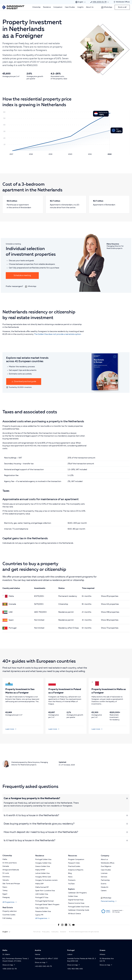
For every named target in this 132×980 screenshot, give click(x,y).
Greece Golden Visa (43, 866)
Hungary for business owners (46, 880)
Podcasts (72, 880)
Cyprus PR (39, 915)
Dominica (6, 877)
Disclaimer (63, 932)
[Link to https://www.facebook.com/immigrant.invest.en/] (59, 925)
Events (104, 884)
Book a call (122, 7)
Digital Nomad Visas (76, 900)
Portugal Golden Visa (43, 860)
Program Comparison (76, 860)
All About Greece (74, 914)
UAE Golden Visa (42, 894)
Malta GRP (39, 884)
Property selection (10, 911)
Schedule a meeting (22, 275)
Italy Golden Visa (42, 908)
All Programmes (10, 902)
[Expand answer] (127, 798)
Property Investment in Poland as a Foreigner (66, 691)
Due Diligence (106, 866)
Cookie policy (55, 932)
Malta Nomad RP (42, 887)
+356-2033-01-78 (10, 969)
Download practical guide (24, 382)
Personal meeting (109, 901)
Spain (11, 620)
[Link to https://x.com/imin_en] (70, 925)
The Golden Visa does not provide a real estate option (57, 334)
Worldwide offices (108, 863)
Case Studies (70, 7)
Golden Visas (73, 896)
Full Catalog (7, 918)
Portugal (13, 628)
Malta (11, 596)
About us (104, 860)
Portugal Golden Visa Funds (79, 907)
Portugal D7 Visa (42, 898)
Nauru (5, 887)
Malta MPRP (40, 870)
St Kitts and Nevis (10, 863)
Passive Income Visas (76, 903)
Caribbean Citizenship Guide (79, 910)
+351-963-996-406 (75, 969)
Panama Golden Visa (43, 912)
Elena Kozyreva (34, 762)
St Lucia (6, 873)
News (70, 877)
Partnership (105, 880)
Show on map (9, 965)
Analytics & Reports (76, 870)
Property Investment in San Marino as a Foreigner (23, 691)
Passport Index (74, 863)
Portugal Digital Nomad (44, 901)
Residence (47, 7)
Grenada (12, 604)
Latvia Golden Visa (42, 873)
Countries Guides (9, 915)
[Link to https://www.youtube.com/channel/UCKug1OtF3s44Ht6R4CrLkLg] (73, 925)
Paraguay (6, 897)
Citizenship (36, 7)
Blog (70, 873)
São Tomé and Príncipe (11, 884)
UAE (11, 612)
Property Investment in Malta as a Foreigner (109, 691)
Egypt (5, 894)
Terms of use (37, 932)
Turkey (5, 891)
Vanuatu (6, 880)
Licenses (104, 873)
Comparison (58, 7)
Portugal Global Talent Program (47, 905)
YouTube (71, 884)
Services (104, 877)
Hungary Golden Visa (43, 863)
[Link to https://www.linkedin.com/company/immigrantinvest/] (66, 925)
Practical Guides (74, 866)
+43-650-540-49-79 (43, 966)
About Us (90, 7)
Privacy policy (46, 932)
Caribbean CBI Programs (77, 893)
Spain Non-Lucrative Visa (45, 891)
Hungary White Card (43, 877)
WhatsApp (107, 7)
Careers (104, 891)
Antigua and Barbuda (11, 870)
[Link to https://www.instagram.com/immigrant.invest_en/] (62, 925)
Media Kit (105, 887)
